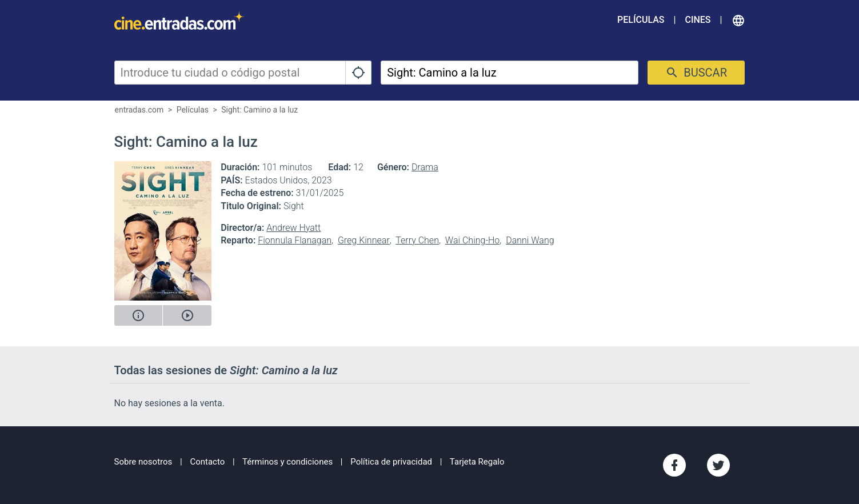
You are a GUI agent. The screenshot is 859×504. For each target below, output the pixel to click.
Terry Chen (417, 240)
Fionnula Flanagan (295, 240)
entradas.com (139, 110)
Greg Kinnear (364, 240)
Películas (641, 20)
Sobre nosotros (143, 462)
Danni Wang (530, 240)
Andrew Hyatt (293, 228)
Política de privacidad (391, 462)
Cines (698, 20)
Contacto (207, 462)
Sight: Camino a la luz (259, 110)
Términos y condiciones (287, 462)
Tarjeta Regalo (477, 462)
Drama (425, 167)
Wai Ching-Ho (472, 240)
